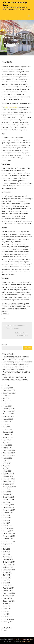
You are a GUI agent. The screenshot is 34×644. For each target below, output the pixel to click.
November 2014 (9, 596)
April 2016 (7, 554)
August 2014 (8, 604)
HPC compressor (11, 107)
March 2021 (7, 471)
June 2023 (7, 422)
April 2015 (7, 583)
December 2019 (9, 497)
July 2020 (7, 489)
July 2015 (7, 575)
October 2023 (8, 417)
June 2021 (7, 463)
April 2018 (7, 502)
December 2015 (9, 562)
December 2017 (9, 507)
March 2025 (7, 401)
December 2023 (9, 411)
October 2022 (8, 435)
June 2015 (7, 578)
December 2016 (9, 533)
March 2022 (8, 445)
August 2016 (8, 544)
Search (4, 345)
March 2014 (7, 617)
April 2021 (7, 468)
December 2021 (9, 450)
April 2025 (7, 398)
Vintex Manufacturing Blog (23, 639)
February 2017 (8, 528)
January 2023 (8, 432)
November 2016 (9, 536)
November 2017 (9, 510)
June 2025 (7, 396)
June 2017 (7, 518)
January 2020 (8, 494)
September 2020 (9, 487)
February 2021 (8, 474)
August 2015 (8, 572)
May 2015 (6, 580)
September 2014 (9, 601)
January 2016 (8, 559)
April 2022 (7, 442)
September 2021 (9, 455)
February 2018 (8, 505)
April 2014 (7, 614)
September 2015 (9, 570)
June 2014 (7, 609)
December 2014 (9, 593)
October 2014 (8, 598)
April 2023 (7, 427)
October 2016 (8, 539)
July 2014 (7, 606)
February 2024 (9, 409)
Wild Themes (25, 642)
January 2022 (8, 448)
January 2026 (8, 388)
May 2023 (7, 424)
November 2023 (9, 414)
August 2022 (8, 437)
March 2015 (7, 585)
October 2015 (8, 567)
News (4, 319)
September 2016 (9, 541)
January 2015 (8, 591)
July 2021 (7, 461)
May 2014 (7, 611)
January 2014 (8, 622)
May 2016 (6, 552)
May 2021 (7, 466)
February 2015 (8, 588)
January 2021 (8, 476)
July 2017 (7, 515)
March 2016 (7, 557)
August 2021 (8, 458)
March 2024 (8, 406)
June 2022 (7, 440)
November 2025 (9, 391)
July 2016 (7, 546)
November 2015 (9, 565)
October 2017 (8, 513)
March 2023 (8, 429)
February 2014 (8, 619)
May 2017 (7, 520)
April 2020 (7, 492)
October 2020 (8, 484)
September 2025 (9, 393)
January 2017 (8, 531)
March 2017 (7, 526)
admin (6, 314)
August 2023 (8, 419)
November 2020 (9, 481)
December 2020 (9, 479)
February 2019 (8, 500)
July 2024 (7, 404)
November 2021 (9, 453)
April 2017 (7, 523)
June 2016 (7, 549)
